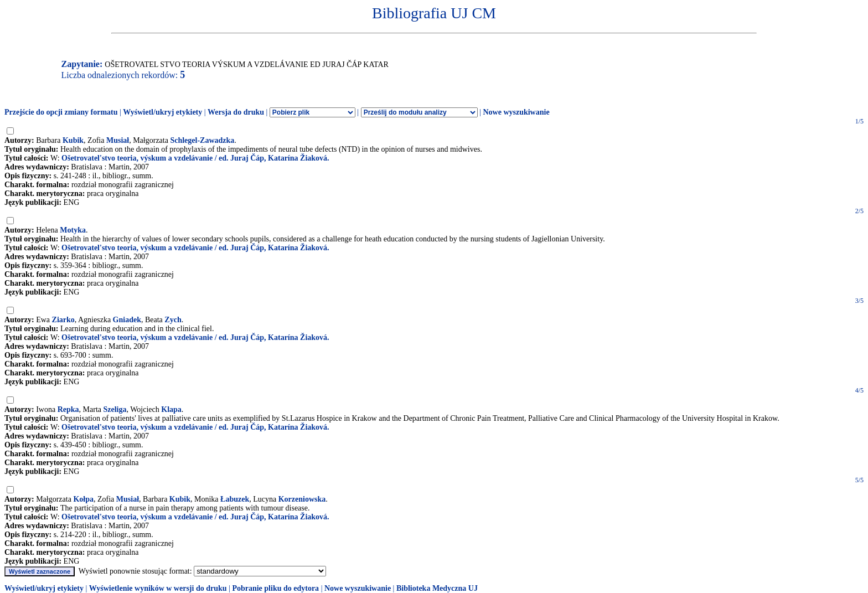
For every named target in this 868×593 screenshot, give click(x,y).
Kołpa (83, 499)
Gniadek (127, 320)
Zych (173, 320)
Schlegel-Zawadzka (202, 140)
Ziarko (63, 320)
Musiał (118, 140)
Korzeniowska (302, 499)
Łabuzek (235, 499)
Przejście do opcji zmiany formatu (61, 112)
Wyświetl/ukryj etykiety (162, 112)
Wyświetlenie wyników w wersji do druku (158, 588)
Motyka (73, 230)
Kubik (73, 140)
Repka (68, 409)
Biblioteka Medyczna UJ (437, 588)
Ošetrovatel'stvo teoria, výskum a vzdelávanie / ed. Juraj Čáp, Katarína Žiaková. (195, 158)
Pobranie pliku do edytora (275, 588)
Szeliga (115, 409)
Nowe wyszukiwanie (516, 112)
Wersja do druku (236, 112)
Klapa (171, 409)
